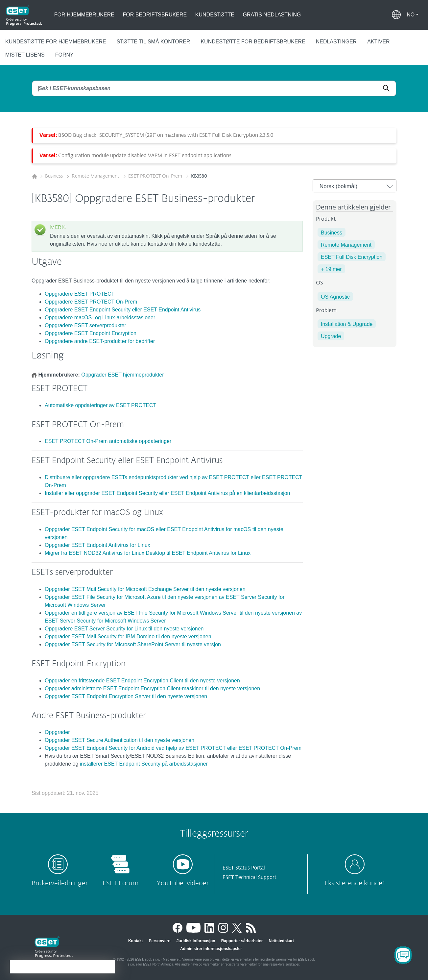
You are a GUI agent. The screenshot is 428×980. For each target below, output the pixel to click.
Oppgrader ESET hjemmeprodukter (122, 375)
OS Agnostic (335, 297)
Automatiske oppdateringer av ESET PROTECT (100, 405)
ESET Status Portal (244, 868)
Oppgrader (57, 732)
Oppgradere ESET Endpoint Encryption (91, 333)
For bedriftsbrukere (155, 15)
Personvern (160, 941)
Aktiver (378, 42)
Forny (64, 55)
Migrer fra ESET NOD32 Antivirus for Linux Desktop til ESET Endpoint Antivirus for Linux (148, 553)
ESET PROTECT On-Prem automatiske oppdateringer (108, 441)
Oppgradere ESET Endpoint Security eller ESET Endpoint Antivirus (123, 310)
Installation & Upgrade (347, 324)
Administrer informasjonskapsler (211, 949)
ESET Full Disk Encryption (352, 257)
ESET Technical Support (250, 878)
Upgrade (331, 336)
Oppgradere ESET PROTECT (80, 294)
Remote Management (96, 176)
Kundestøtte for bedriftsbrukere (253, 42)
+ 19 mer (331, 269)
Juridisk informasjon (196, 941)
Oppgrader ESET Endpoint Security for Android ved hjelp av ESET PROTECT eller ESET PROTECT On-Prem (173, 748)
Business (55, 176)
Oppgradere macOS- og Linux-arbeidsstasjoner (100, 318)
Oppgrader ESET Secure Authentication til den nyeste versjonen (119, 740)
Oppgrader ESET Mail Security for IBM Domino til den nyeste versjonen (128, 637)
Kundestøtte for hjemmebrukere (56, 42)
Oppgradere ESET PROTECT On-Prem (91, 302)
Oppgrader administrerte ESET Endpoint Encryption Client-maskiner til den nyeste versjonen (152, 688)
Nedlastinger (336, 42)
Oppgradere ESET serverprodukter (85, 325)
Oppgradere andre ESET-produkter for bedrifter (100, 341)
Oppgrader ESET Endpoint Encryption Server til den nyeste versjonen (126, 696)
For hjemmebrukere (84, 15)
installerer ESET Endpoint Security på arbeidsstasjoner (144, 764)
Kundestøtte (215, 15)
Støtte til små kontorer (154, 42)
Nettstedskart (281, 941)
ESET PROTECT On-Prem (156, 176)
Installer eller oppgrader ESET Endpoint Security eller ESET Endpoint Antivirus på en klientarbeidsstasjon (167, 493)
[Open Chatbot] (403, 955)
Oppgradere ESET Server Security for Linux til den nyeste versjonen (124, 629)
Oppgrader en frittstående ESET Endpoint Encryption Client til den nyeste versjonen (142, 681)
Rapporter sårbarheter (242, 941)
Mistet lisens (25, 55)
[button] (413, 15)
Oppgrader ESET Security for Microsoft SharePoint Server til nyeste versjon (133, 644)
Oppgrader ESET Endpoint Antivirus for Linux (97, 545)
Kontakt (136, 941)
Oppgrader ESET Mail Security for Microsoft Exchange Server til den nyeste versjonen (145, 589)
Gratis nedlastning (272, 15)
